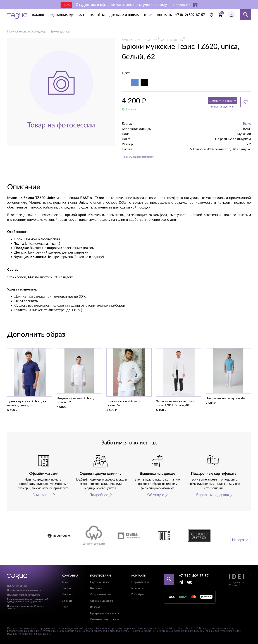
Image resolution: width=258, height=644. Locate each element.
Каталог (67, 588)
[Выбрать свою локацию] (211, 15)
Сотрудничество (100, 594)
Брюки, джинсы (60, 31)
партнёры (97, 15)
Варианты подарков (212, 498)
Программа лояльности (105, 613)
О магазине (42, 498)
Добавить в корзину (214, 102)
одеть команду (62, 15)
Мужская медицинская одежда (27, 31)
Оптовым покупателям (105, 619)
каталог (38, 15)
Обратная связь (141, 582)
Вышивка (96, 588)
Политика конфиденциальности (24, 590)
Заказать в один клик (214, 110)
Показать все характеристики (145, 159)
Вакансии (68, 601)
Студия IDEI (236, 585)
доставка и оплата (124, 15)
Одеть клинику (100, 582)
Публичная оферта (17, 586)
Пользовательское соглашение (24, 595)
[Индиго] (135, 82)
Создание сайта (238, 582)
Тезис (247, 126)
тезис (148, 15)
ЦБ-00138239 (175, 40)
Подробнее (99, 498)
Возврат (95, 607)
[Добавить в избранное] (246, 102)
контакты (165, 15)
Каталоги (68, 594)
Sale (82, 15)
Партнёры (138, 594)
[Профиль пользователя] (231, 15)
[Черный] (144, 82)
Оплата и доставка (102, 601)
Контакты (137, 588)
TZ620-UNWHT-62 (145, 40)
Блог (65, 607)
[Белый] (126, 82)
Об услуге (156, 498)
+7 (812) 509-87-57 (190, 15)
